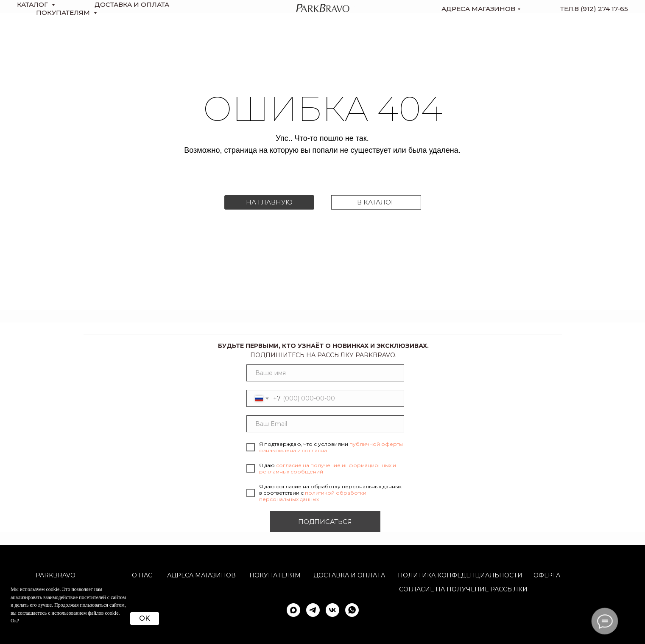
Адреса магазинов (478, 9)
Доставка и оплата (349, 575)
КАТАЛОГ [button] (33, 4)
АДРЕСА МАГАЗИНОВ (201, 575)
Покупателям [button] (64, 13)
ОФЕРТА (547, 575)
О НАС (142, 575)
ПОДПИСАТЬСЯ (325, 522)
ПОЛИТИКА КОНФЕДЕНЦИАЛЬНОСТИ (460, 575)
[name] (325, 373)
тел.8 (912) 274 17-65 (594, 9)
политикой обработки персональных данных (313, 496)
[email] (325, 424)
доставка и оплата (132, 4)
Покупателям (275, 575)
